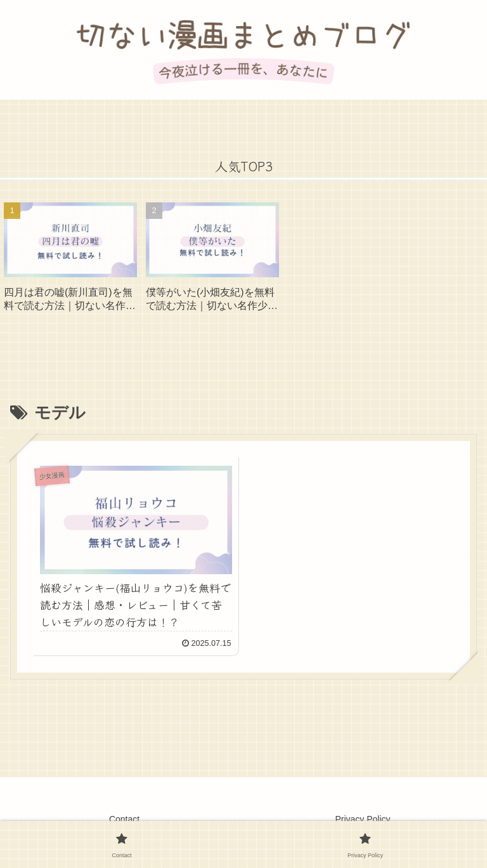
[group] (70, 262)
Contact (124, 819)
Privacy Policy (362, 819)
